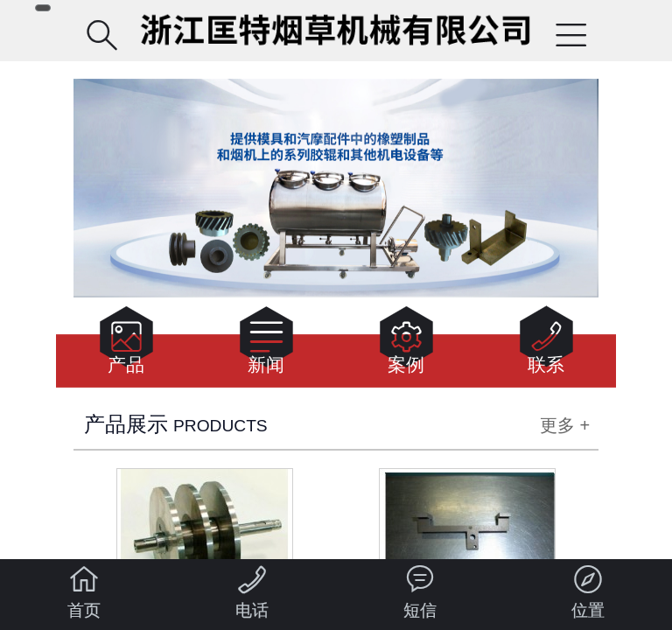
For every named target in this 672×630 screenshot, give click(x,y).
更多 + (565, 425)
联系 (546, 345)
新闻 (266, 345)
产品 (126, 345)
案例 (406, 345)
